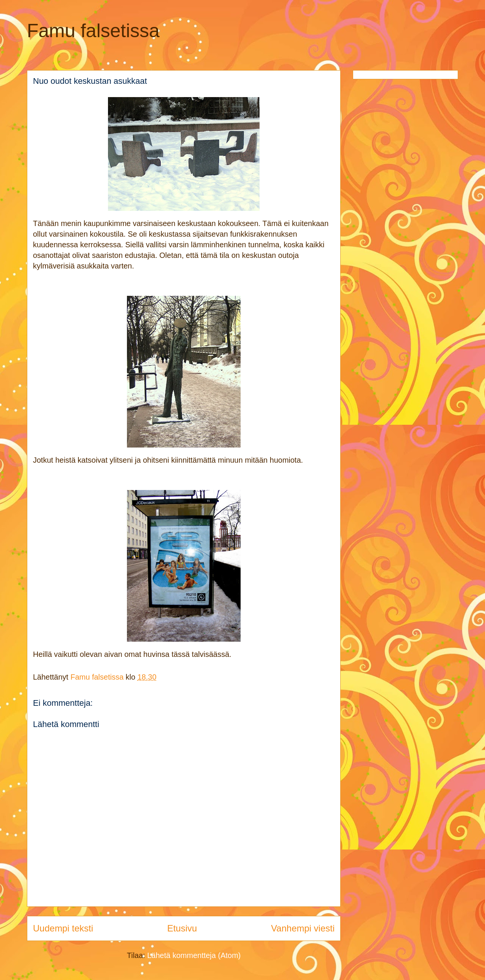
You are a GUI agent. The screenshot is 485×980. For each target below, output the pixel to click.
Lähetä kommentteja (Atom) (194, 955)
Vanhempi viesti (303, 928)
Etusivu (182, 928)
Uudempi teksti (63, 928)
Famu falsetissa (93, 31)
